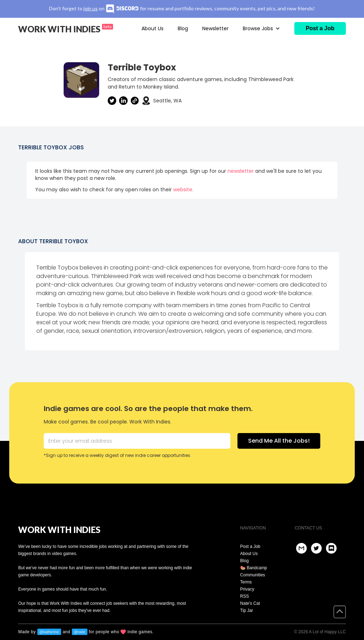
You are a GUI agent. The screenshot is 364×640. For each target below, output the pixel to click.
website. (183, 190)
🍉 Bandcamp (254, 568)
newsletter (241, 171)
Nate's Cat (250, 603)
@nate (80, 632)
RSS (245, 596)
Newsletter (215, 28)
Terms (246, 582)
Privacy (247, 589)
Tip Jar (247, 610)
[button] (261, 28)
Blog (183, 28)
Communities (253, 575)
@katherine (49, 632)
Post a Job (250, 546)
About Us (152, 28)
